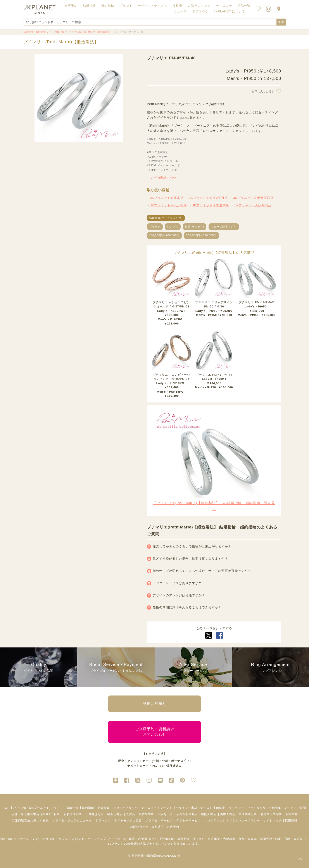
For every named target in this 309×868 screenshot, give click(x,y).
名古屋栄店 (146, 814)
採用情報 (291, 821)
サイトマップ (272, 821)
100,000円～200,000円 (164, 235)
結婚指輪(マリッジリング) (166, 218)
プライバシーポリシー (244, 821)
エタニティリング (126, 808)
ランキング (236, 808)
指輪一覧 (72, 808)
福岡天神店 (209, 814)
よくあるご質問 (295, 808)
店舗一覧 (244, 6)
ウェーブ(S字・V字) (224, 227)
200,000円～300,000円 (201, 235)
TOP (6, 808)
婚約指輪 (88, 808)
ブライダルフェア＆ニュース (72, 821)
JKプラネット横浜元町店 (169, 205)
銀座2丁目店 (51, 814)
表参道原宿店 (73, 814)
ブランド (166, 808)
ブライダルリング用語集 (264, 808)
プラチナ (155, 227)
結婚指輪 (104, 808)
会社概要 (292, 814)
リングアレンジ (215, 821)
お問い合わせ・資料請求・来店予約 (155, 827)
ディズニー (149, 808)
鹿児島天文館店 (271, 814)
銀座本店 (33, 814)
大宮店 (131, 814)
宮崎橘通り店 (248, 814)
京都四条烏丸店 (187, 814)
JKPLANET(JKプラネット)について (38, 808)
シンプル (173, 227)
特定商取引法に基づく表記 (30, 821)
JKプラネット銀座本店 (167, 198)
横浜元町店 (115, 814)
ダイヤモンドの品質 (128, 821)
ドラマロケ (103, 821)
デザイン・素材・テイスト (194, 808)
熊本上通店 (228, 814)
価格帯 (221, 808)
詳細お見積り (155, 704)
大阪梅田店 (165, 814)
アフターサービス (188, 821)
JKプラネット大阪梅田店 (253, 205)
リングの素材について (163, 178)
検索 (281, 22)
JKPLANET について (229, 11)
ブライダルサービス (159, 821)
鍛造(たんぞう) (195, 227)
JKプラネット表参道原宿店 (253, 198)
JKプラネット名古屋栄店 (211, 205)
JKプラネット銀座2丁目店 (208, 198)
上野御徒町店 (95, 814)
